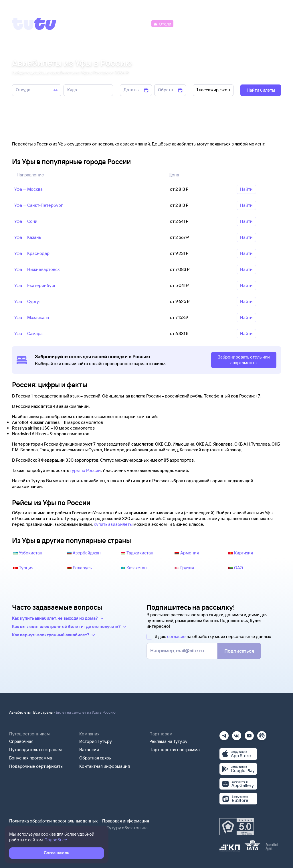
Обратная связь (95, 758)
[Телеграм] (224, 734)
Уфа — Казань (28, 237)
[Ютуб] (249, 734)
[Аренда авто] (239, 23)
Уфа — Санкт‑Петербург (38, 205)
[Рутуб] (262, 734)
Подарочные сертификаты (36, 766)
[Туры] (213, 23)
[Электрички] (188, 23)
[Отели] (162, 23)
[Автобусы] (138, 23)
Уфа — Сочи (26, 221)
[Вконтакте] (237, 734)
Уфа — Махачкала (32, 317)
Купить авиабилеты (113, 524)
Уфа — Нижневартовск (37, 269)
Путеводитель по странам (35, 750)
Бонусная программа (31, 758)
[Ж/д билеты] (109, 23)
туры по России (85, 470)
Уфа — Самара (28, 333)
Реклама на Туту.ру (168, 741)
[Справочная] (269, 23)
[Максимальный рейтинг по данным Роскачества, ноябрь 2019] (237, 827)
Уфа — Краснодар (32, 253)
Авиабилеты (20, 712)
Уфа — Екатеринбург (35, 285)
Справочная (21, 741)
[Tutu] (34, 24)
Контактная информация (105, 766)
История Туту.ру (96, 741)
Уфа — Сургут (28, 301)
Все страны (43, 712)
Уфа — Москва (28, 189)
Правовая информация (126, 821)
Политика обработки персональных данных (53, 821)
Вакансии (89, 750)
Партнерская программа (175, 750)
